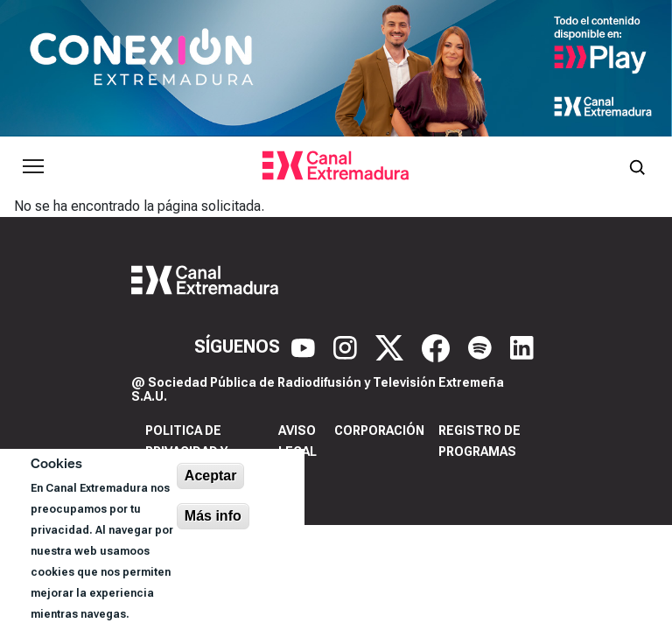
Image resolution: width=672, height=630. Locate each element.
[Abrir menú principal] (33, 166)
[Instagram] (347, 346)
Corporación (379, 430)
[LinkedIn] (522, 346)
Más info (213, 516)
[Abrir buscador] (637, 166)
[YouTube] (305, 346)
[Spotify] (482, 346)
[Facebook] (438, 346)
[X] (392, 346)
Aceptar (211, 476)
